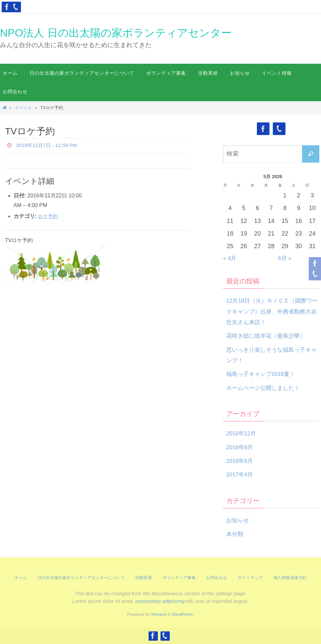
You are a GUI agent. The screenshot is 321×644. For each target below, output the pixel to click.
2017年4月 (241, 474)
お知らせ (238, 520)
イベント (23, 108)
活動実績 (144, 578)
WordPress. (183, 614)
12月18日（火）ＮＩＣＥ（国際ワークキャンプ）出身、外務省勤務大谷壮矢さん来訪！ (272, 311)
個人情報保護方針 (290, 578)
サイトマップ (250, 578)
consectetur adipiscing (160, 601)
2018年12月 (242, 433)
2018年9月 (241, 447)
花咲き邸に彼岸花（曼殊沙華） (268, 336)
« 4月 (230, 258)
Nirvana (159, 614)
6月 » (285, 258)
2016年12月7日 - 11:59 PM (48, 145)
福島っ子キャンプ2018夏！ (263, 374)
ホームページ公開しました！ (265, 388)
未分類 (235, 534)
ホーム (21, 578)
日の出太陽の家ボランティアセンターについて (81, 578)
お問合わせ (217, 578)
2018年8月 (241, 461)
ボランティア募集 (179, 578)
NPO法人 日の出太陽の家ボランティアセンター (116, 33)
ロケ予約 (49, 216)
